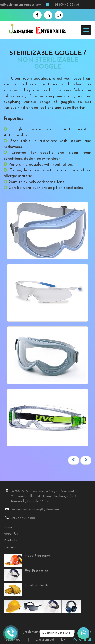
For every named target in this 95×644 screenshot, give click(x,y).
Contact (10, 547)
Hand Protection (38, 585)
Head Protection (38, 556)
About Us (11, 534)
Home (8, 527)
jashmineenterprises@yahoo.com (32, 509)
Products (10, 540)
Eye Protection (36, 571)
